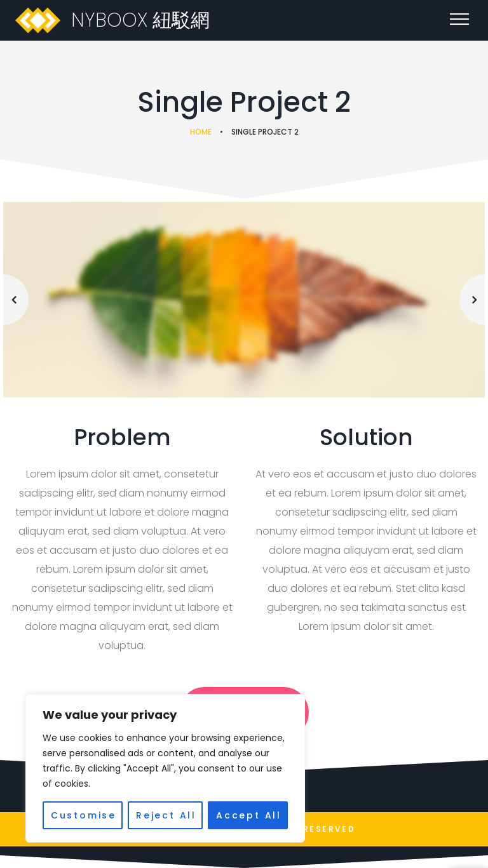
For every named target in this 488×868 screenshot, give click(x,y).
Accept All (249, 815)
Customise (84, 815)
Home (201, 132)
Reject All (166, 815)
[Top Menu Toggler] (459, 19)
